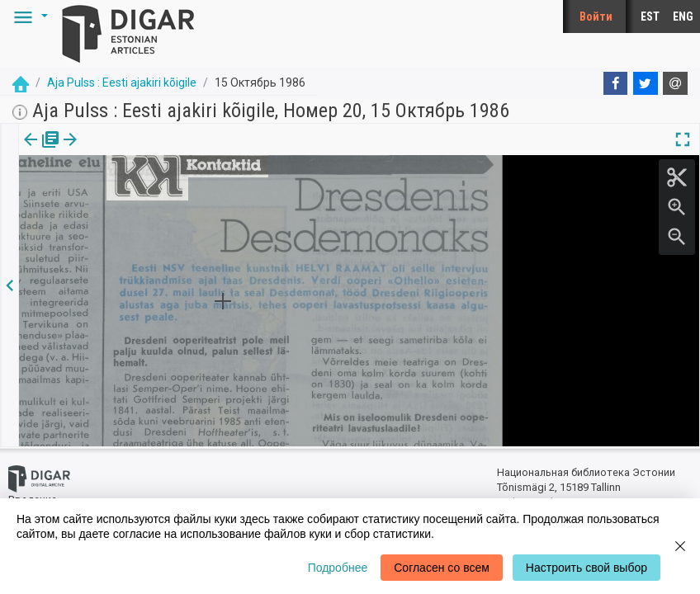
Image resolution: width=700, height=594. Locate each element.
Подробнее (338, 568)
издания (39, 151)
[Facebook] (616, 83)
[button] (28, 16)
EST (650, 16)
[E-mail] (675, 83)
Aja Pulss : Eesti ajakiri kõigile (122, 82)
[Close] (680, 546)
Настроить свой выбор (586, 568)
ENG (683, 16)
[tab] (39, 151)
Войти (596, 16)
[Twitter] (646, 83)
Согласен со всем (442, 568)
